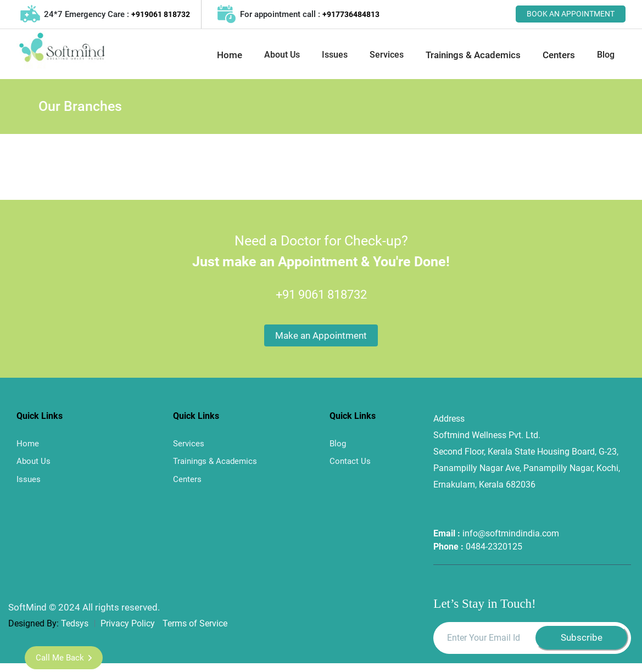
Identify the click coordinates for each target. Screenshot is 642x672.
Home (230, 55)
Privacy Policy (129, 623)
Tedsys (75, 623)
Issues (335, 55)
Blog (606, 55)
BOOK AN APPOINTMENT (571, 14)
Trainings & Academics (473, 55)
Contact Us (350, 461)
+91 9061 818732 (321, 295)
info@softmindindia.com (511, 533)
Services (387, 55)
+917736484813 (351, 14)
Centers (559, 55)
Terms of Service (195, 623)
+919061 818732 (161, 14)
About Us (282, 55)
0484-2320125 (494, 547)
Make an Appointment (321, 335)
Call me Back (64, 658)
